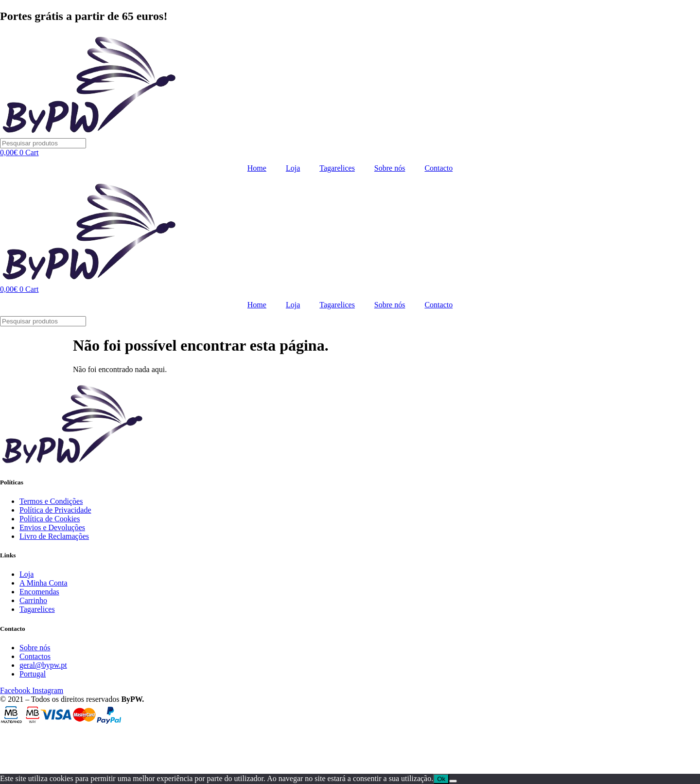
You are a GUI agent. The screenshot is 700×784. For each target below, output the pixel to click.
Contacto (438, 168)
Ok (441, 779)
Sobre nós (390, 168)
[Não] (453, 781)
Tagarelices (337, 168)
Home (257, 168)
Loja (293, 168)
